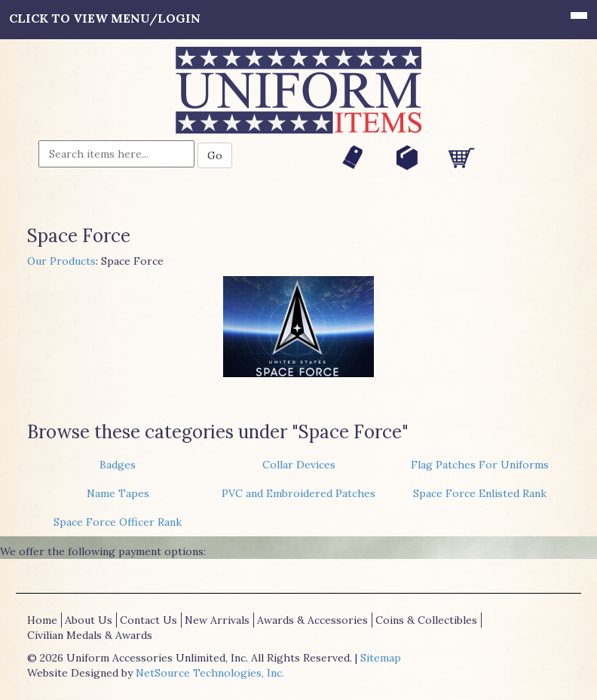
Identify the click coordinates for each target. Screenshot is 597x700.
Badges (118, 465)
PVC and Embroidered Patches (298, 493)
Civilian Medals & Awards (90, 635)
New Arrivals (217, 620)
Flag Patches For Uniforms (480, 465)
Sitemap (381, 658)
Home (42, 620)
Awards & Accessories (312, 620)
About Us (89, 620)
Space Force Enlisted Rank (480, 493)
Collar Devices (299, 465)
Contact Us (148, 620)
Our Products (61, 261)
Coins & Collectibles (426, 620)
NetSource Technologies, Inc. (210, 673)
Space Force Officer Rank (118, 522)
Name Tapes (118, 493)
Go (215, 155)
